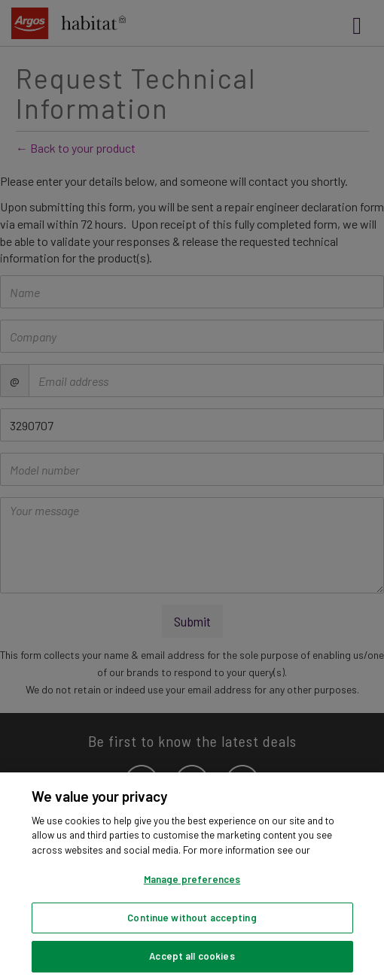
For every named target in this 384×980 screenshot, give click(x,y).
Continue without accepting (192, 918)
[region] (192, 876)
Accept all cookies (192, 956)
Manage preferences (192, 879)
